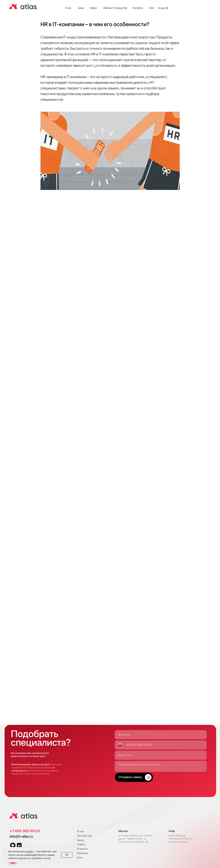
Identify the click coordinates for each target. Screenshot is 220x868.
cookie (29, 851)
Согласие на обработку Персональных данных (37, 766)
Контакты (138, 8)
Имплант (83, 853)
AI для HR (163, 8)
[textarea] (161, 766)
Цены (81, 8)
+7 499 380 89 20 (25, 831)
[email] (161, 755)
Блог (152, 8)
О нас (68, 8)
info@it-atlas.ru (21, 836)
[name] (161, 735)
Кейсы (93, 8)
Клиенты (82, 849)
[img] (23, 816)
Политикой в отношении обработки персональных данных (35, 772)
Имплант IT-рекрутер (115, 8)
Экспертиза (84, 836)
